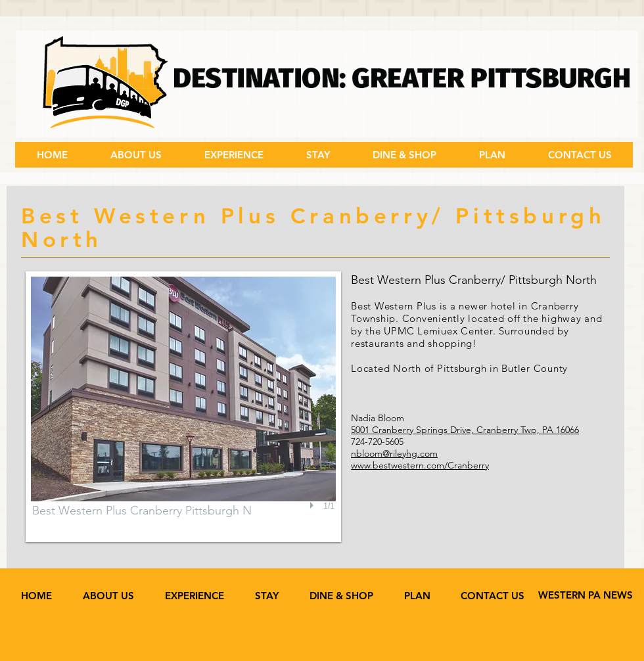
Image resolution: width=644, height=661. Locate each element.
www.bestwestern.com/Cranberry (420, 465)
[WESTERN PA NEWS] (586, 595)
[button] (234, 155)
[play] (313, 506)
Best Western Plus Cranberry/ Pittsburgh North (474, 280)
